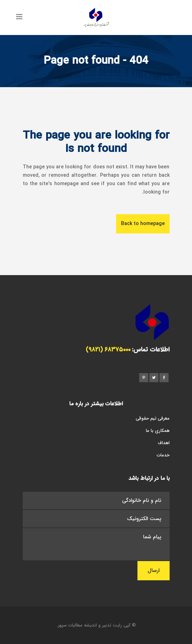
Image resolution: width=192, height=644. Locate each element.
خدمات (163, 455)
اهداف (164, 443)
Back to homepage (143, 224)
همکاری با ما (158, 431)
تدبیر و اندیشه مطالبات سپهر (85, 625)
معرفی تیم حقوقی (153, 418)
